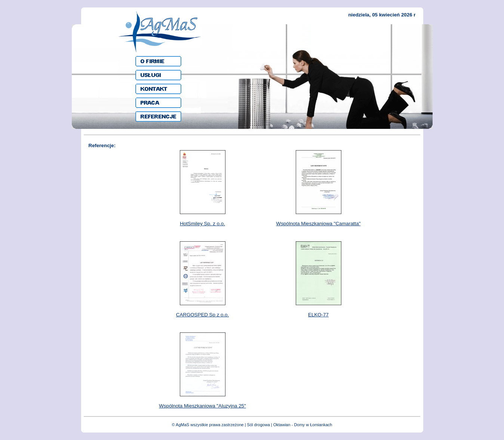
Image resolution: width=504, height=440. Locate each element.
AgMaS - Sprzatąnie (160, 32)
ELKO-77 (318, 315)
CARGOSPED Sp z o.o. (202, 315)
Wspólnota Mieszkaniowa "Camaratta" (319, 224)
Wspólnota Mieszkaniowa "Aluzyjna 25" (202, 406)
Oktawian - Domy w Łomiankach (303, 425)
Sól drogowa (259, 425)
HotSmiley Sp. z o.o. (202, 224)
